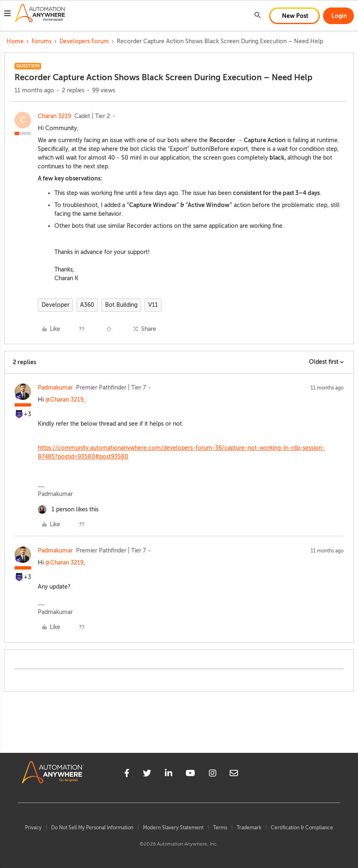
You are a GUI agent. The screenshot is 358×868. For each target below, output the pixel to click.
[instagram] (213, 774)
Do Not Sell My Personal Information (92, 828)
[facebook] (127, 774)
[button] (7, 15)
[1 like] (68, 509)
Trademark (249, 828)
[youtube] (190, 774)
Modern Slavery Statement (173, 828)
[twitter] (147, 774)
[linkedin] (169, 774)
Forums (42, 41)
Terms (220, 828)
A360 (87, 305)
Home (15, 41)
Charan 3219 (54, 116)
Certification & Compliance (302, 828)
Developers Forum (84, 41)
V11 (153, 305)
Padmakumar (55, 388)
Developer (55, 305)
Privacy (33, 828)
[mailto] (234, 774)
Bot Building (121, 305)
